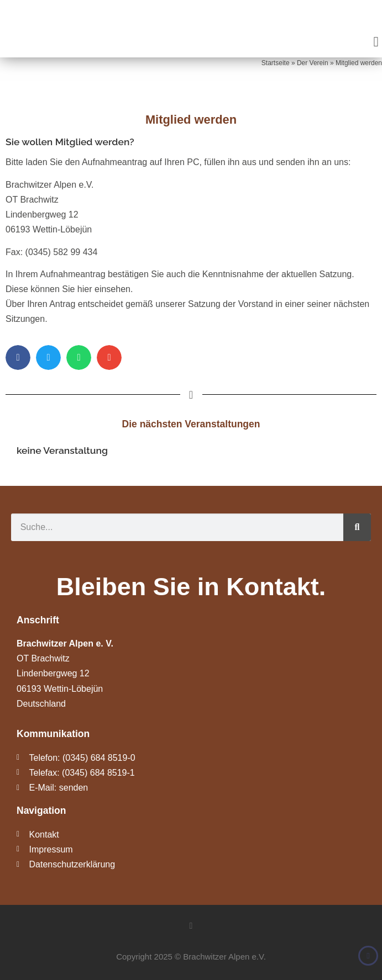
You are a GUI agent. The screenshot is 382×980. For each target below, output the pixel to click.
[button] (376, 42)
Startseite (276, 63)
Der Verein (313, 63)
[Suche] (357, 527)
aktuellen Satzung (316, 274)
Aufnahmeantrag (114, 162)
